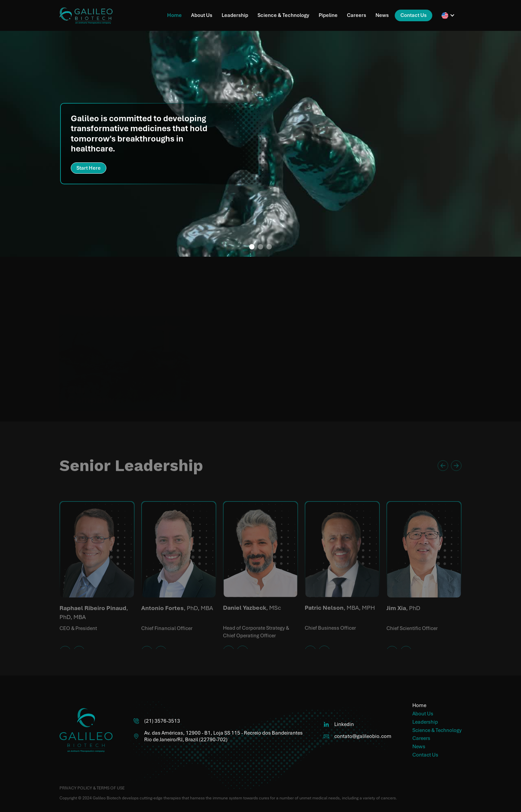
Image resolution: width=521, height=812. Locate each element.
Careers (357, 15)
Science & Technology (283, 15)
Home (174, 15)
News (382, 15)
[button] (448, 15)
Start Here (89, 168)
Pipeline (328, 15)
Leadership (235, 15)
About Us (202, 15)
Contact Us (414, 15)
